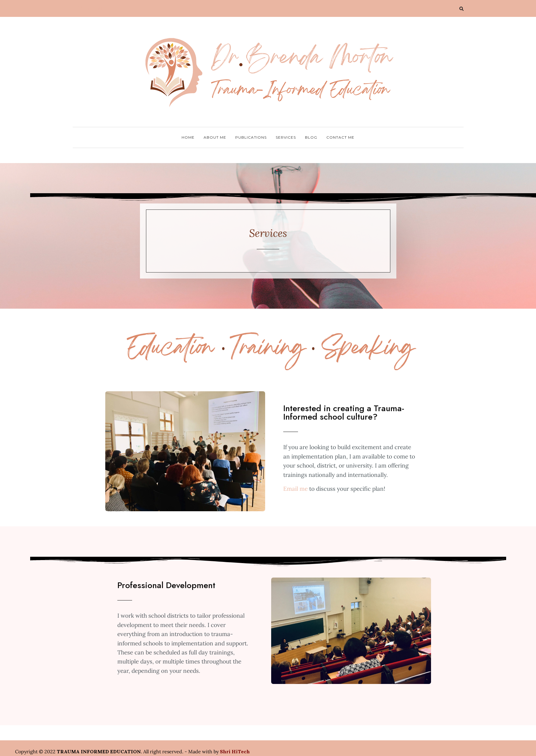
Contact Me (340, 137)
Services (286, 137)
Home (188, 137)
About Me (215, 137)
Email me (295, 489)
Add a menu (88, 8)
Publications (251, 137)
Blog (311, 137)
